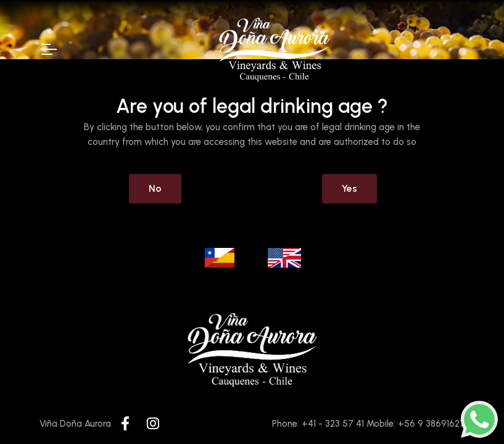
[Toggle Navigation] (48, 49)
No (155, 188)
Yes (349, 188)
